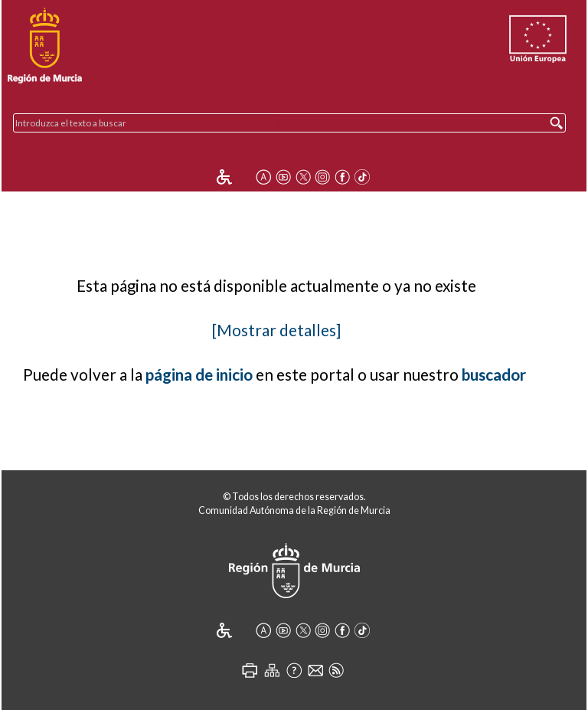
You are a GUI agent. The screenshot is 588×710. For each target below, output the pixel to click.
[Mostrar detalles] (276, 330)
